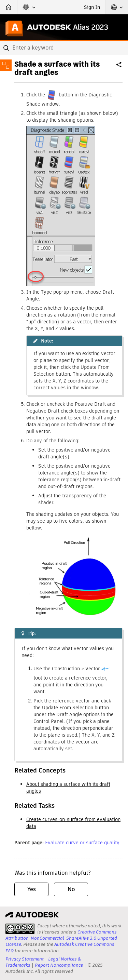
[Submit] (7, 48)
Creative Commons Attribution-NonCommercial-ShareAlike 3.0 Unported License (61, 938)
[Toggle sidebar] (6, 65)
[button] (29, 7)
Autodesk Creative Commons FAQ (60, 947)
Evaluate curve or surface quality (82, 843)
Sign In (92, 7)
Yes (32, 889)
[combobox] (64, 48)
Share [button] (119, 67)
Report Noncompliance (59, 965)
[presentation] (20, 929)
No (71, 889)
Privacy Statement (25, 959)
